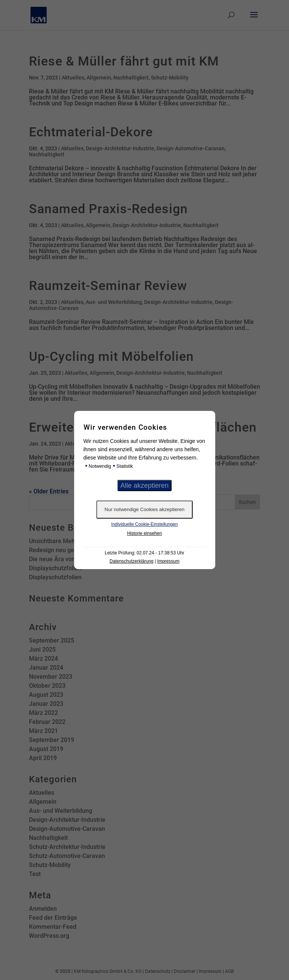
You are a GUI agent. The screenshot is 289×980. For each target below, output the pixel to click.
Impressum (168, 561)
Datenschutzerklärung (132, 561)
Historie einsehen (145, 533)
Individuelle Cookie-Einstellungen (145, 524)
